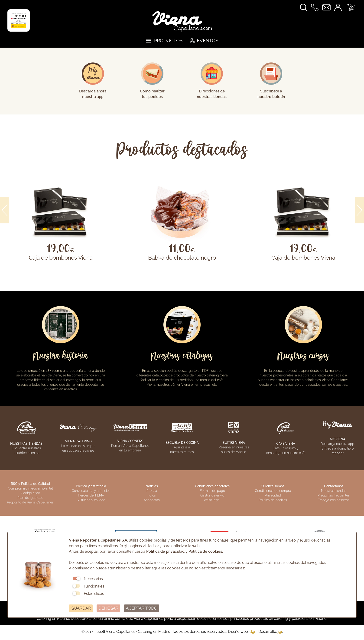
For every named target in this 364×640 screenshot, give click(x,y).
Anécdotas (152, 500)
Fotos (152, 495)
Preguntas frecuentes (334, 495)
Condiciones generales (212, 486)
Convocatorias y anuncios (91, 491)
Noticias (152, 486)
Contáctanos (334, 486)
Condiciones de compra (273, 491)
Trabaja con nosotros (334, 500)
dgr (253, 632)
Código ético (30, 493)
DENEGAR (108, 608)
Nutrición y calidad (91, 500)
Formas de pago (212, 491)
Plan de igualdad (30, 498)
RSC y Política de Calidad (30, 484)
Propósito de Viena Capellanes (30, 502)
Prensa (152, 491)
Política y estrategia (91, 486)
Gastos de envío (212, 495)
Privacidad (273, 495)
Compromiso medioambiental (30, 488)
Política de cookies (273, 500)
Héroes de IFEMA (91, 495)
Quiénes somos (273, 486)
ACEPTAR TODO (142, 608)
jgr (280, 632)
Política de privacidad (165, 551)
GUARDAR (81, 608)
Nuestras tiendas (334, 491)
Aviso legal (212, 500)
